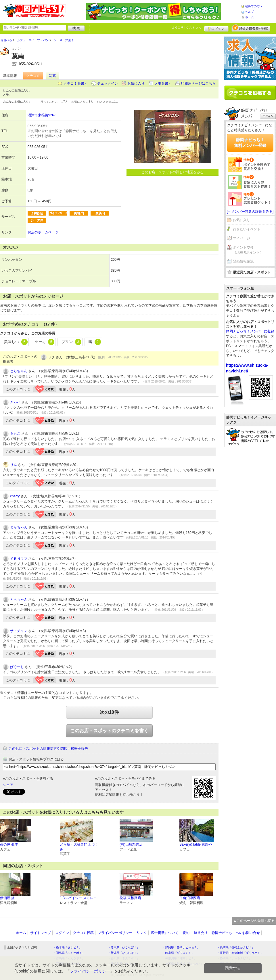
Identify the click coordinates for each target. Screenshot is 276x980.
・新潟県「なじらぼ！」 (124, 953)
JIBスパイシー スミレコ (78, 898)
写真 (53, 76)
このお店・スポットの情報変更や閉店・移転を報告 (48, 749)
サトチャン (19, 631)
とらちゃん (19, 371)
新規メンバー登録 (251, 28)
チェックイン (108, 83)
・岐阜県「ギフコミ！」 (178, 953)
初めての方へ (254, 6)
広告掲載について (165, 933)
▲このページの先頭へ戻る (254, 921)
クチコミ (33, 76)
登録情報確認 (243, 261)
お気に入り (136, 83)
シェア (8, 785)
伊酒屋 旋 (7, 898)
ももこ (15, 433)
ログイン (216, 28)
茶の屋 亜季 (9, 844)
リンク (142, 933)
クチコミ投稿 (83, 933)
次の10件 (109, 712)
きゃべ (15, 402)
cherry (15, 496)
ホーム (250, 17)
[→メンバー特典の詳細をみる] (250, 212)
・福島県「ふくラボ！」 (69, 953)
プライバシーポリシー (115, 933)
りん (14, 465)
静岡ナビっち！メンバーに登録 (250, 331)
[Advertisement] (250, 474)
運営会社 (201, 933)
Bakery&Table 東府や (196, 844)
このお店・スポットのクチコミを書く (109, 731)
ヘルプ (250, 12)
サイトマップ (41, 933)
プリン (71, 342)
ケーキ (45, 342)
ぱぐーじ (17, 667)
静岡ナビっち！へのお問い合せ (236, 933)
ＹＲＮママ (19, 559)
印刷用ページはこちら (198, 83)
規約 (186, 933)
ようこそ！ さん (187, 27)
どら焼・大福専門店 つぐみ (79, 847)
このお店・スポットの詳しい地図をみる (172, 172)
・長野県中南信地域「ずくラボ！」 (240, 953)
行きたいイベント (247, 229)
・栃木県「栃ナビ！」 (68, 947)
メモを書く (163, 83)
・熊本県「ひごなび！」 (124, 947)
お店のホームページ (43, 232)
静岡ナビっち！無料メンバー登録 (250, 142)
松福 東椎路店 (130, 898)
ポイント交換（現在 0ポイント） (248, 250)
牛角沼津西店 (190, 898)
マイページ (241, 238)
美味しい (16, 342)
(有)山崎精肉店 (131, 844)
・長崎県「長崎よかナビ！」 (236, 947)
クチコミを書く (76, 83)
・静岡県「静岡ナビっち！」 (181, 947)
